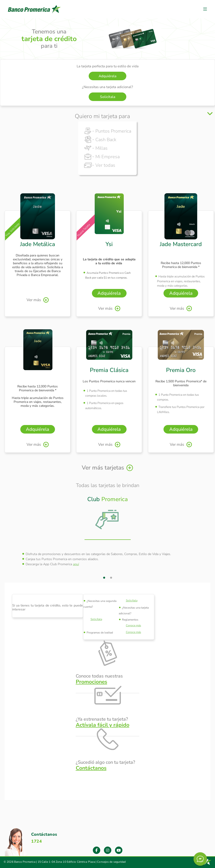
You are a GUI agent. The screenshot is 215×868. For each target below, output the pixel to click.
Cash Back (106, 140)
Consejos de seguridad (111, 862)
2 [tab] (111, 578)
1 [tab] (104, 578)
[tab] (108, 514)
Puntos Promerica (113, 131)
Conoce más (133, 625)
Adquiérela (107, 76)
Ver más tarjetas (103, 468)
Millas (101, 148)
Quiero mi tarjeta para (102, 116)
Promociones (91, 682)
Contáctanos (91, 768)
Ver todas (105, 165)
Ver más (34, 300)
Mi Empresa (107, 157)
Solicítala (108, 97)
